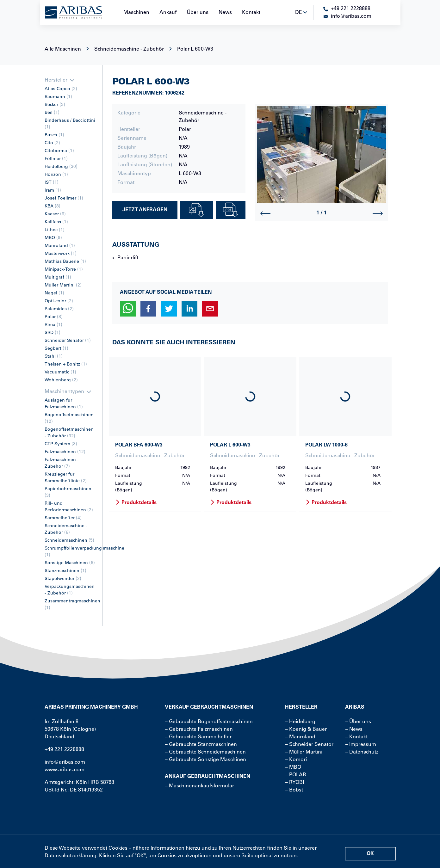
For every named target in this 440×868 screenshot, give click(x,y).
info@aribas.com (65, 762)
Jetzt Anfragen (145, 210)
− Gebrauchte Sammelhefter (198, 737)
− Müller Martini (304, 752)
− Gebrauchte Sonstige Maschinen (205, 760)
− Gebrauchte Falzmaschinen (199, 729)
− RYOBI (294, 783)
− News (354, 729)
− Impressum (361, 745)
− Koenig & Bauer (306, 729)
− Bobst (294, 790)
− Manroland (300, 737)
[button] (128, 309)
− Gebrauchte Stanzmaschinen (201, 745)
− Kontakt (356, 737)
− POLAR (296, 775)
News (225, 13)
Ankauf (168, 13)
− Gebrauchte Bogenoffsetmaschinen (209, 722)
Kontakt (251, 13)
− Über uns (358, 722)
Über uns (198, 13)
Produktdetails (136, 503)
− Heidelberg (300, 722)
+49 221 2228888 (64, 750)
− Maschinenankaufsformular (199, 786)
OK (370, 854)
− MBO (293, 767)
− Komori (296, 760)
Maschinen (136, 13)
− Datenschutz (362, 752)
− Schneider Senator (309, 745)
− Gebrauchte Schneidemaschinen (205, 752)
